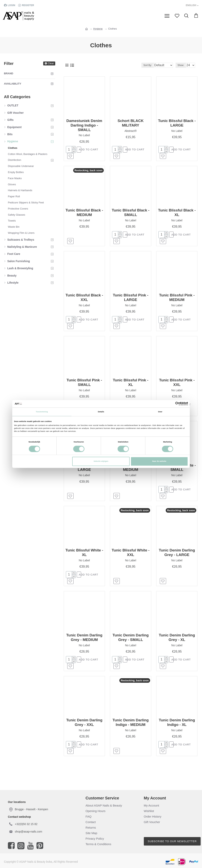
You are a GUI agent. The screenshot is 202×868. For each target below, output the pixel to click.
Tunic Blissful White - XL (84, 557)
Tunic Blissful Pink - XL (131, 385)
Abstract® (131, 131)
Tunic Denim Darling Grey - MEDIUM (84, 643)
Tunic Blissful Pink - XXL (177, 385)
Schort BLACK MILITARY (131, 123)
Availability (13, 84)
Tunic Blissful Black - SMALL (131, 213)
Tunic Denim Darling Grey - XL (177, 643)
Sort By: (137, 65)
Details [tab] (101, 412)
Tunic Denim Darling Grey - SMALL (130, 643)
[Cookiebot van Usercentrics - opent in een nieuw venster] (171, 404)
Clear (51, 63)
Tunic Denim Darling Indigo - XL (177, 729)
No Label (84, 135)
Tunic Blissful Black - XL (177, 213)
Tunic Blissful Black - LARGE (177, 123)
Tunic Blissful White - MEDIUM (131, 471)
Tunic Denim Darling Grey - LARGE (177, 557)
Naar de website (159, 461)
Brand (9, 73)
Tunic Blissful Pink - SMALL (84, 385)
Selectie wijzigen (101, 461)
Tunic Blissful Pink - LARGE (131, 299)
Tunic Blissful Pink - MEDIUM (177, 299)
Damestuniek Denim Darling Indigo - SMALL (84, 125)
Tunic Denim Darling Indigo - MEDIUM (130, 729)
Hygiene (98, 29)
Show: (181, 65)
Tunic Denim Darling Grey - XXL (84, 729)
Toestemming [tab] (42, 412)
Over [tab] (160, 412)
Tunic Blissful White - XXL (131, 557)
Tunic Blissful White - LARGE (84, 471)
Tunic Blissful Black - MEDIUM (84, 213)
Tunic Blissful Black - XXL (84, 299)
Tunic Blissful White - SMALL (177, 471)
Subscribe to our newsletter (172, 841)
